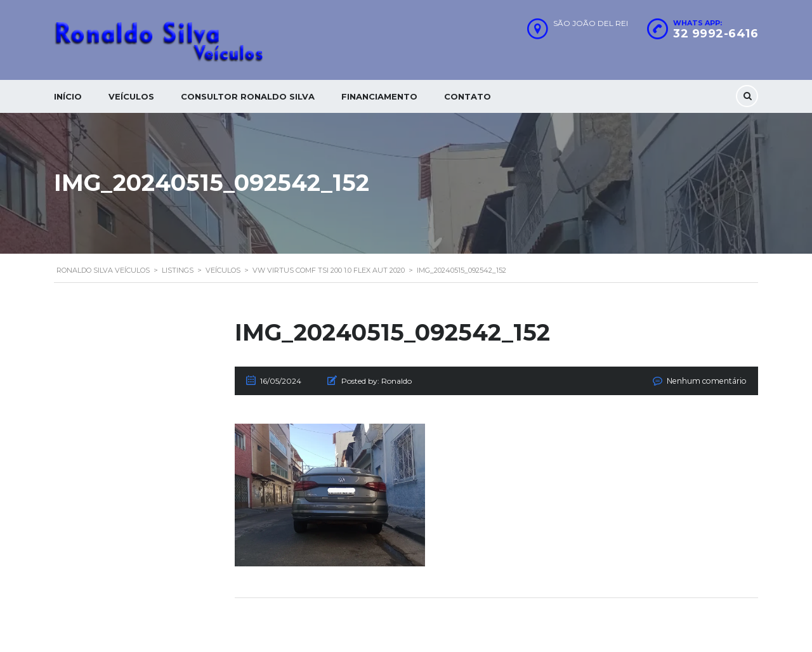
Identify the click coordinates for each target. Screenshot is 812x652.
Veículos (131, 96)
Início (68, 96)
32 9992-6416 (716, 34)
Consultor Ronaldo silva (248, 96)
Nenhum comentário (708, 381)
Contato (468, 96)
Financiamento (379, 96)
